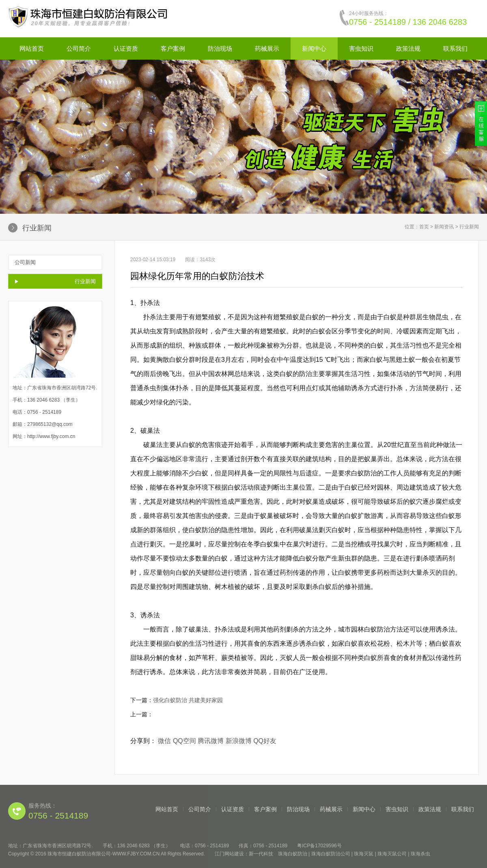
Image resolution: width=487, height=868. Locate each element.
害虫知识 (361, 48)
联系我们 (455, 48)
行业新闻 (85, 281)
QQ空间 (184, 741)
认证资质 (126, 48)
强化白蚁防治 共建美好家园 (188, 700)
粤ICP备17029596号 (319, 846)
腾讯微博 (211, 741)
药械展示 (267, 48)
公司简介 (79, 48)
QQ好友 (265, 741)
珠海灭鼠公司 (392, 854)
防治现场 (220, 48)
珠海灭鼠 (364, 854)
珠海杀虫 (420, 854)
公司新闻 (25, 262)
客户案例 (173, 48)
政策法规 (408, 48)
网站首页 (32, 48)
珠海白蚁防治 (293, 854)
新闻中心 (314, 48)
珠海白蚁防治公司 (331, 854)
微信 (164, 741)
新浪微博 (239, 741)
